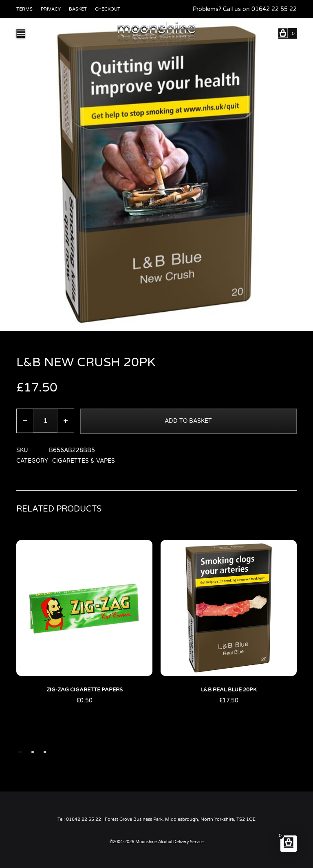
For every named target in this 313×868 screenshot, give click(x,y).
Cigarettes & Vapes (84, 461)
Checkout (108, 9)
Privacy (51, 9)
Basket (78, 9)
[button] (20, 752)
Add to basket (189, 421)
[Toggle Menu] (21, 34)
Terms (24, 9)
